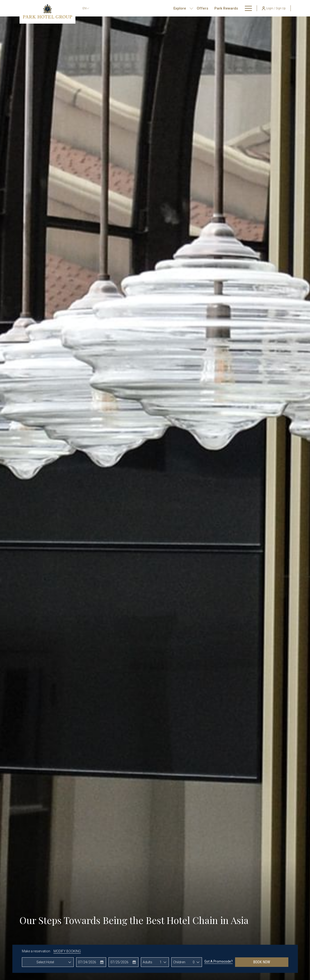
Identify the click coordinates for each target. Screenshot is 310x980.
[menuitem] (187, 8)
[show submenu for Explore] (176, 8)
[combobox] (48, 962)
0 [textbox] (194, 962)
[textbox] (48, 962)
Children (179, 962)
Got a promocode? (219, 961)
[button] (91, 962)
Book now (262, 962)
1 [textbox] (161, 962)
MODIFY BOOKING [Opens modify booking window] (67, 951)
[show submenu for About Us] (250, 8)
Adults (148, 962)
